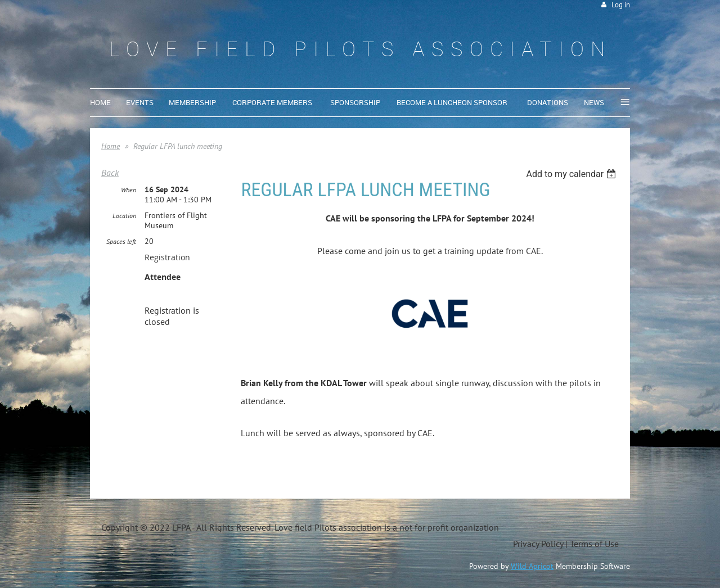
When (129, 190)
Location (124, 216)
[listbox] (572, 174)
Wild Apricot (532, 566)
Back (110, 173)
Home (111, 146)
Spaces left (121, 241)
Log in (621, 5)
